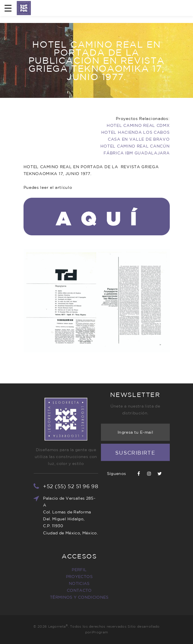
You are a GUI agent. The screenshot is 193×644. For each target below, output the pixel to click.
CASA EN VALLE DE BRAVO (139, 139)
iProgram (100, 632)
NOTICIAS (56, 583)
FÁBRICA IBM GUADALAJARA (137, 153)
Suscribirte (135, 437)
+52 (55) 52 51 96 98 (82, 486)
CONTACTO (56, 590)
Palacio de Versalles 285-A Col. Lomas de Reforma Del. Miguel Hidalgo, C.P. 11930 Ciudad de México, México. (82, 515)
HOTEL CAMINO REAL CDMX (138, 125)
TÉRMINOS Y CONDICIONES (56, 597)
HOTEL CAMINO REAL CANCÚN (135, 146)
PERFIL (56, 570)
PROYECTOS (56, 577)
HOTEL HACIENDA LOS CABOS (136, 132)
